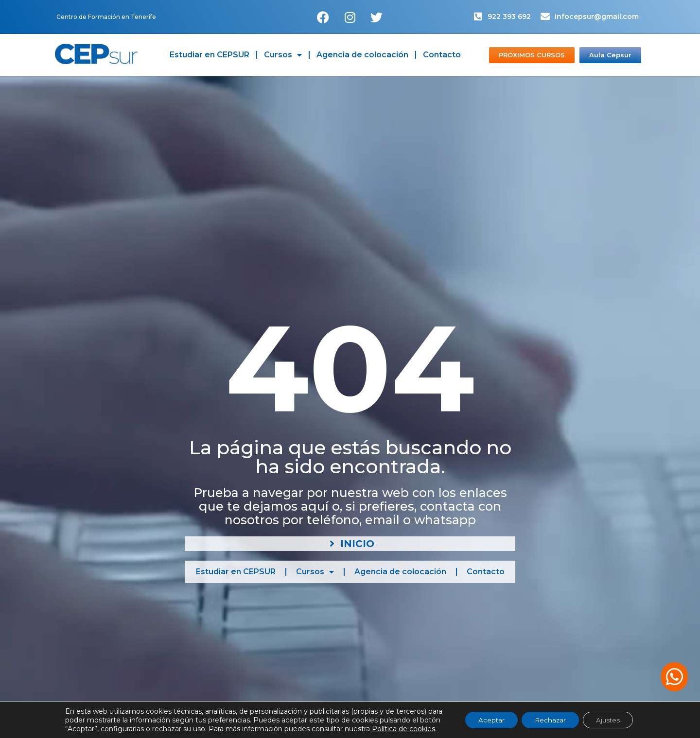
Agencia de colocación (362, 55)
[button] (674, 677)
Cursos (283, 55)
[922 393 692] (478, 16)
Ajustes (612, 720)
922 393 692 (509, 17)
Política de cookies (398, 729)
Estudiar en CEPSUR (210, 55)
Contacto (442, 55)
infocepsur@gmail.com (597, 17)
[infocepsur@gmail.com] (545, 16)
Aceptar (488, 720)
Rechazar (550, 720)
